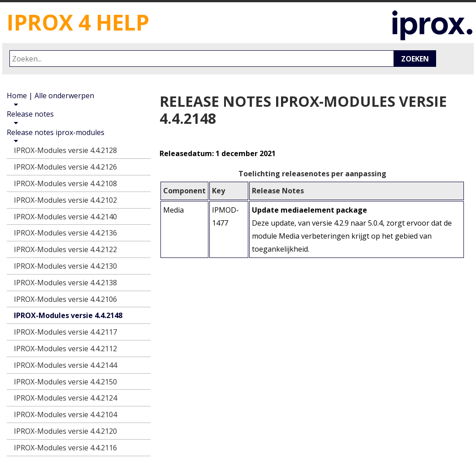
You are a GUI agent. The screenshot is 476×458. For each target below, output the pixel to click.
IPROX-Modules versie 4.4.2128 (65, 150)
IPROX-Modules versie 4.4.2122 (65, 249)
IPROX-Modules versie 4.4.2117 (65, 332)
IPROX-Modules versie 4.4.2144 (65, 365)
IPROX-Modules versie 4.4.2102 (65, 200)
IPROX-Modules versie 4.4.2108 (65, 183)
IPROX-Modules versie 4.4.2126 (65, 167)
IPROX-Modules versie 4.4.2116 (65, 448)
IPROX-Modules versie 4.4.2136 (65, 233)
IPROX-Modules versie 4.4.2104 (65, 414)
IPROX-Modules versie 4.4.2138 (65, 283)
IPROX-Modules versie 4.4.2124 (65, 398)
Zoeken (415, 59)
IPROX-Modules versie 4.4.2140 (65, 217)
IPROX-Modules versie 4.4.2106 (65, 299)
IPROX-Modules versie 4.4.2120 (65, 431)
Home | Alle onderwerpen (50, 96)
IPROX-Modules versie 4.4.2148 (68, 315)
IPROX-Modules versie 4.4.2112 (65, 349)
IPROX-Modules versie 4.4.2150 (65, 382)
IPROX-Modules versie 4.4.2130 (65, 266)
